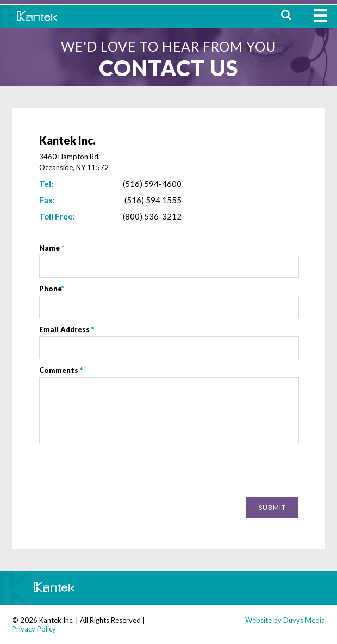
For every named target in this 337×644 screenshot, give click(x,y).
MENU (320, 15)
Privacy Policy (34, 629)
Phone (52, 289)
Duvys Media (304, 620)
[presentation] (215, 471)
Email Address (67, 329)
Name (52, 248)
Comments (61, 370)
